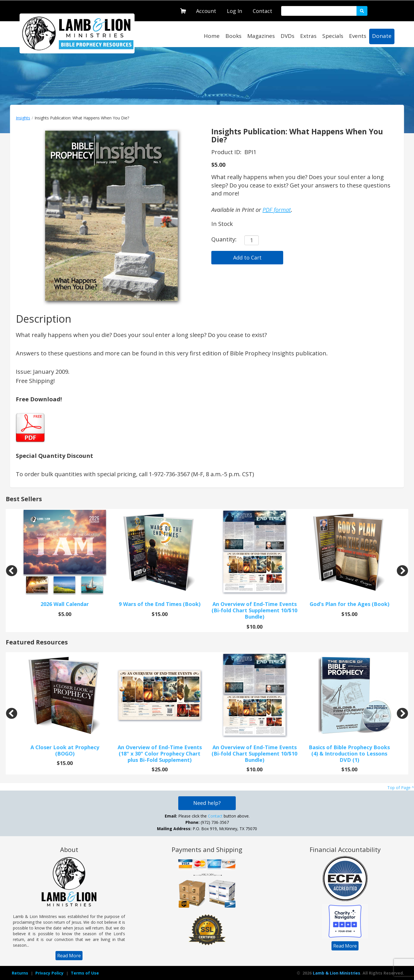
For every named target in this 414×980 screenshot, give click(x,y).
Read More (69, 956)
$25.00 (160, 769)
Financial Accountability (345, 849)
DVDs (287, 36)
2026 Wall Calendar (65, 604)
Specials (333, 36)
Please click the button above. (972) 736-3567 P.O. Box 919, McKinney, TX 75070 (207, 822)
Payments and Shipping (207, 849)
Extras (308, 36)
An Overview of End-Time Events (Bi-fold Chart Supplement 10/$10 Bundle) (254, 610)
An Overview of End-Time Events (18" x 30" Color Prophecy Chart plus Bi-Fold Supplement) (160, 754)
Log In (234, 11)
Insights (23, 118)
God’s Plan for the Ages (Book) (349, 604)
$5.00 (218, 165)
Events (358, 36)
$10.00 (255, 627)
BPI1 (250, 152)
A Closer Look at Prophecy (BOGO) (65, 750)
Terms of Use (85, 973)
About (69, 849)
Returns (20, 973)
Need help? (207, 803)
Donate (382, 36)
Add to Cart (247, 257)
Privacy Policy (49, 973)
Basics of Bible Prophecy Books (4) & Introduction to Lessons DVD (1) (349, 754)
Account (206, 11)
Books (233, 36)
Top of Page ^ (401, 788)
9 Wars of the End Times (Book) (160, 604)
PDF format (277, 210)
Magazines (261, 36)
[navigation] (206, 10)
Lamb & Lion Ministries (337, 973)
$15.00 (160, 614)
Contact (262, 11)
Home (212, 36)
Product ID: (227, 152)
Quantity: (224, 239)
